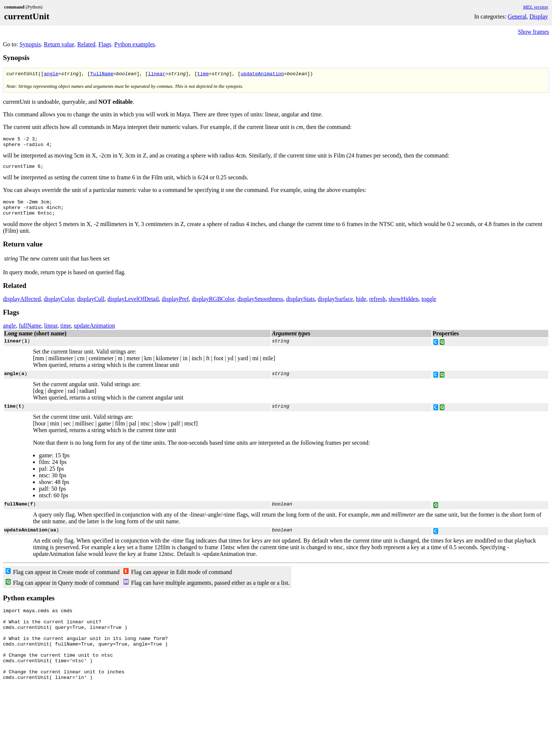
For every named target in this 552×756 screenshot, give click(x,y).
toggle (429, 307)
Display (539, 16)
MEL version (536, 7)
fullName (102, 74)
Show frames (533, 32)
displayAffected (22, 307)
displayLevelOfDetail (133, 307)
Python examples (135, 44)
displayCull (91, 307)
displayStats (300, 307)
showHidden (404, 307)
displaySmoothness (260, 307)
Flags (105, 44)
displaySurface (335, 307)
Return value (59, 44)
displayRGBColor (213, 307)
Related (86, 44)
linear (157, 74)
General (517, 16)
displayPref (175, 307)
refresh (377, 307)
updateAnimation (262, 74)
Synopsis (30, 44)
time (203, 74)
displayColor (59, 307)
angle (51, 74)
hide (361, 307)
